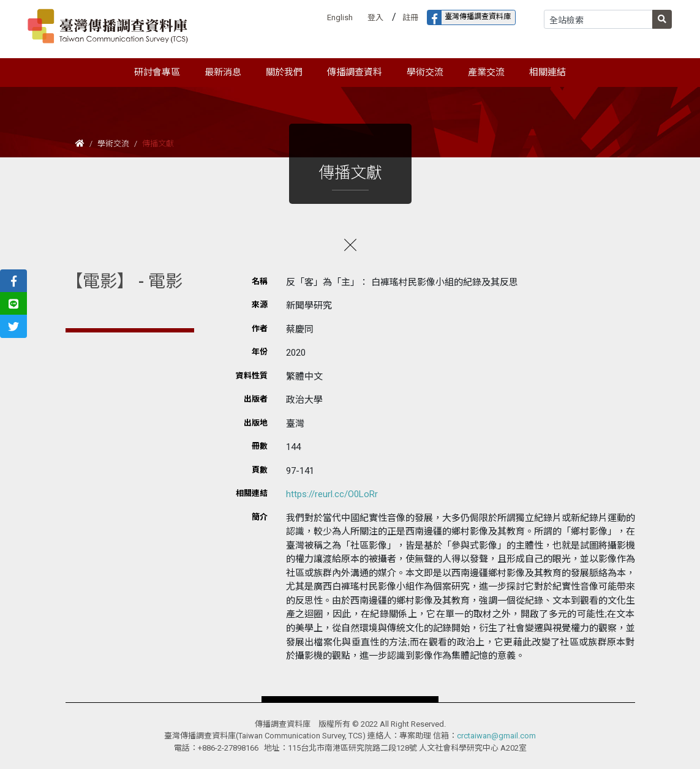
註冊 (410, 17)
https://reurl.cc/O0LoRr (332, 494)
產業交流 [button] (486, 72)
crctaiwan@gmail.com (496, 736)
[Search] (598, 19)
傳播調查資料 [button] (355, 72)
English (340, 17)
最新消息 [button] (223, 72)
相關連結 (548, 72)
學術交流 (113, 144)
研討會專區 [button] (157, 72)
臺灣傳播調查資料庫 (469, 17)
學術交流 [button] (425, 72)
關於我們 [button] (284, 72)
